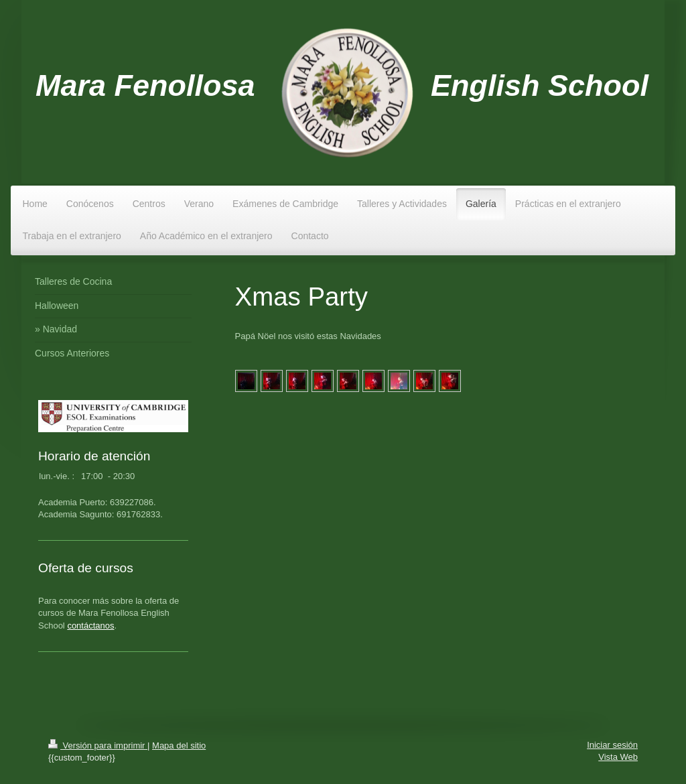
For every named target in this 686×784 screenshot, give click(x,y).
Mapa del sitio (179, 745)
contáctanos (90, 626)
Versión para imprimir (98, 745)
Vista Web (618, 757)
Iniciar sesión (612, 745)
